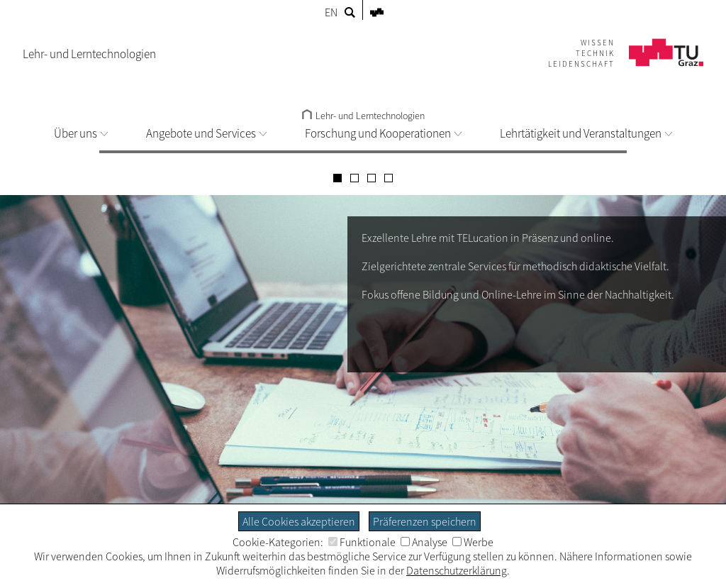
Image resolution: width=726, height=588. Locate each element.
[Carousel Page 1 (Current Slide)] (337, 178)
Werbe (473, 542)
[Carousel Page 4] (389, 178)
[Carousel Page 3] (372, 178)
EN (331, 12)
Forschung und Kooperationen (383, 133)
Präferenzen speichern (425, 521)
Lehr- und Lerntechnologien (363, 116)
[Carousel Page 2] (354, 178)
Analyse (424, 542)
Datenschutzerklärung (457, 570)
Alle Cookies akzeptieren (299, 521)
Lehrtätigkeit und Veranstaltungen (586, 133)
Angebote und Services (206, 133)
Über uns (81, 133)
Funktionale (362, 542)
